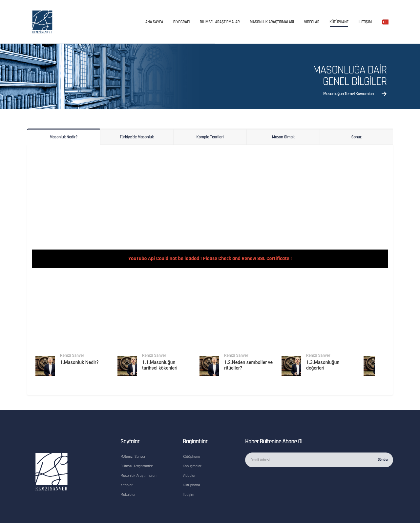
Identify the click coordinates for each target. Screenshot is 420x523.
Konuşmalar (193, 433)
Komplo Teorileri (210, 137)
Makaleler (128, 460)
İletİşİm (365, 22)
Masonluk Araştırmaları (272, 22)
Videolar (189, 442)
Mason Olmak (283, 137)
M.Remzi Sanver (134, 424)
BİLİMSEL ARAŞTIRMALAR (220, 22)
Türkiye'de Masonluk (137, 137)
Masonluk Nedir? (63, 137)
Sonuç (357, 137)
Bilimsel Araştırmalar (137, 433)
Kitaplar (127, 451)
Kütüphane (339, 22)
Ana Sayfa (154, 22)
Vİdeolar (312, 22)
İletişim (189, 460)
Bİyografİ (181, 22)
